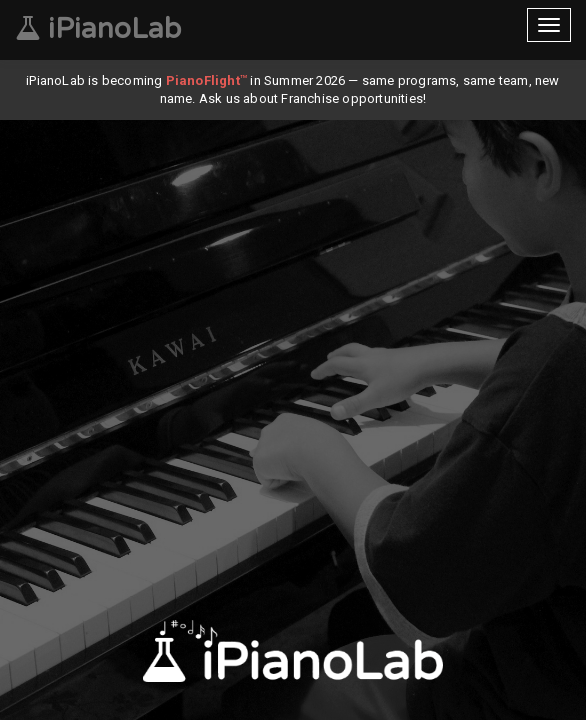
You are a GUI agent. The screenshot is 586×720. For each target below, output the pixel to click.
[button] (275, 701)
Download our (293, 654)
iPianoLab (98, 29)
